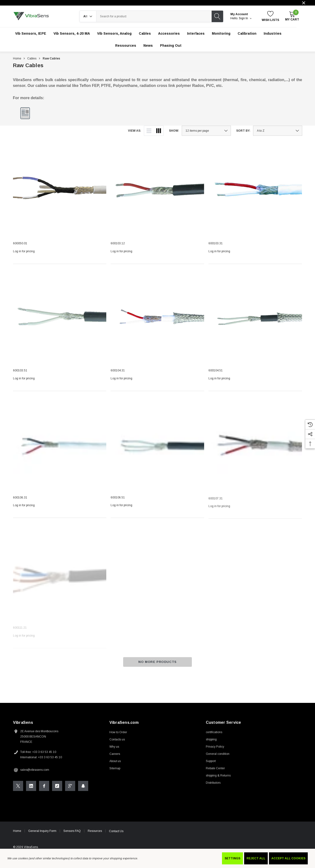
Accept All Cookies (288, 858)
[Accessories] (169, 33)
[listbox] (278, 131)
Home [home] (17, 837)
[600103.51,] (60, 320)
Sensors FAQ (72, 837)
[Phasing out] (171, 45)
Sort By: (243, 131)
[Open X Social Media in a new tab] (18, 792)
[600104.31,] (157, 323)
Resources (95, 837)
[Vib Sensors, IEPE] (31, 33)
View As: (135, 131)
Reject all (256, 858)
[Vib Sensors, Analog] (114, 33)
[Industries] (273, 33)
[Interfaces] (196, 33)
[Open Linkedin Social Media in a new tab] (31, 792)
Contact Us (116, 837)
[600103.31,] (255, 191)
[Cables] (145, 33)
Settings (232, 858)
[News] (148, 45)
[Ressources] (126, 45)
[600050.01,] (60, 191)
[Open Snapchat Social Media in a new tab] (83, 792)
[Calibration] (247, 33)
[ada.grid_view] (159, 131)
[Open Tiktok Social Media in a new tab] (57, 792)
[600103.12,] (157, 191)
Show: (174, 131)
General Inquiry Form (42, 837)
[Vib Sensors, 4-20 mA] (72, 33)
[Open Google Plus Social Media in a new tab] (70, 792)
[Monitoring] (221, 33)
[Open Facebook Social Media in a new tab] (44, 792)
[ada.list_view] (149, 131)
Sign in (245, 18)
